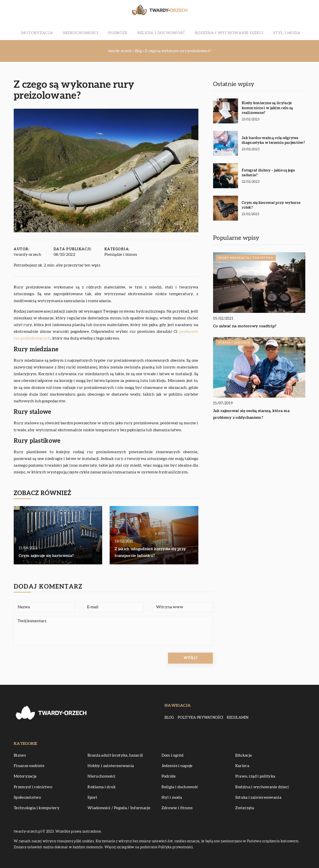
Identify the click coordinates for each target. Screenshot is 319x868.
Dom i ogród (172, 755)
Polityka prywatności (200, 718)
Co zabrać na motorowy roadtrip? (245, 326)
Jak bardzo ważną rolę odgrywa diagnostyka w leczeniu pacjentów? (273, 140)
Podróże (125, 30)
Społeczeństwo (27, 797)
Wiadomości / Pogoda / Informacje (119, 808)
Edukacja (243, 755)
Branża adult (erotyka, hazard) (115, 755)
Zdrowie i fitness (177, 808)
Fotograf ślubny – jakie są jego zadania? (268, 173)
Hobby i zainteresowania (111, 766)
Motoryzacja (61, 30)
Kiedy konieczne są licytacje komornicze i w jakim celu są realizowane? (267, 108)
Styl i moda (262, 30)
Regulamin (238, 718)
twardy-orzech (27, 255)
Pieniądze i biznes (121, 255)
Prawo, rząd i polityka (255, 776)
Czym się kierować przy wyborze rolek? (271, 205)
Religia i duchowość (160, 30)
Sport (92, 797)
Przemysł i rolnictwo (33, 787)
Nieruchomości (96, 30)
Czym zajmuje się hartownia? (46, 556)
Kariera (242, 766)
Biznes (20, 755)
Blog (169, 718)
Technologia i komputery (37, 808)
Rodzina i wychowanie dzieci (216, 30)
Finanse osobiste (29, 766)
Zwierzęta (245, 808)
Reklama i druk (102, 787)
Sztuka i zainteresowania (258, 797)
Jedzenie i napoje (177, 766)
